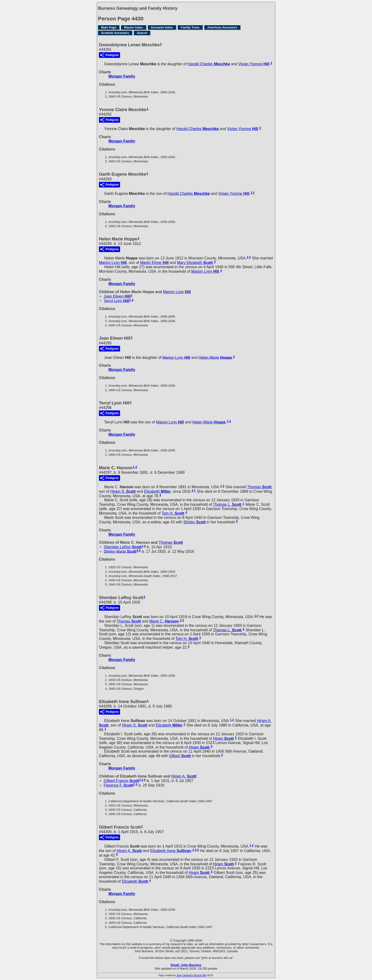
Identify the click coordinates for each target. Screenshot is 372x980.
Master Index (133, 27)
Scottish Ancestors (115, 33)
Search (142, 33)
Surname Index (162, 27)
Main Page (109, 27)
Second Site (200, 975)
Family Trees (190, 27)
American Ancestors (222, 27)
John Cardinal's (185, 975)
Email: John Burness (186, 965)
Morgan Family (122, 76)
